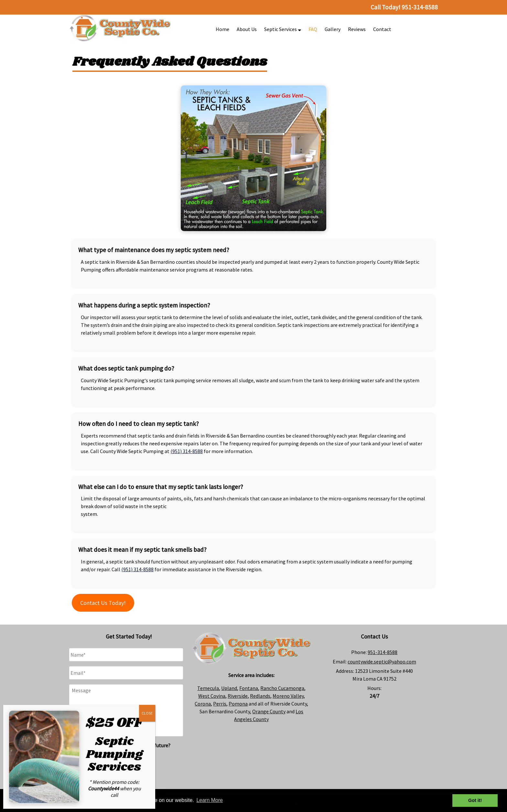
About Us (247, 29)
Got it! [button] (475, 800)
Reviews (357, 29)
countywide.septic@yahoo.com (382, 662)
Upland (229, 688)
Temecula (208, 688)
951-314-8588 (383, 652)
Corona (203, 704)
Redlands (260, 696)
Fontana (249, 688)
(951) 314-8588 (187, 451)
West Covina (212, 696)
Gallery (333, 29)
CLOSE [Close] (147, 713)
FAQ (313, 29)
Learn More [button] (210, 800)
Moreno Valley (288, 696)
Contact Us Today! (103, 603)
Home (222, 29)
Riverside (238, 696)
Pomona (238, 704)
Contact (382, 29)
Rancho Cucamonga (282, 688)
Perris (220, 704)
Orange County (269, 711)
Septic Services (283, 29)
